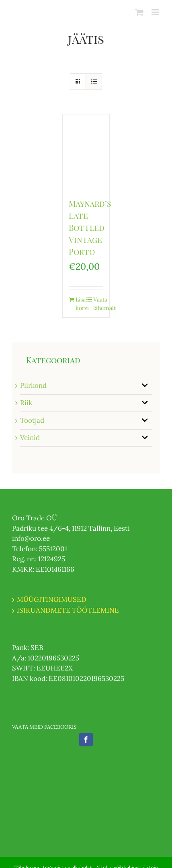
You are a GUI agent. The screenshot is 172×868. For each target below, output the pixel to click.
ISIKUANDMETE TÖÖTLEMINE (68, 610)
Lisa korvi (81, 304)
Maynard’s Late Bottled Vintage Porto (90, 227)
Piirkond (33, 385)
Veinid (30, 438)
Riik (26, 403)
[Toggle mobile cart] (139, 12)
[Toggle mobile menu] (156, 12)
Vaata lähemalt (98, 304)
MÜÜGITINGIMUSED (52, 599)
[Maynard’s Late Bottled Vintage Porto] (86, 152)
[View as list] (94, 82)
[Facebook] (86, 740)
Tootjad (32, 420)
